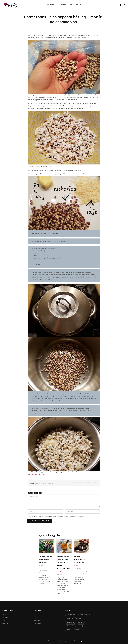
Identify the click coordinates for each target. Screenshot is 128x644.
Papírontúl (83, 641)
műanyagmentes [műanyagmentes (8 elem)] (72, 614)
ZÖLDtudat (51, 5)
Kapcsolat (5, 617)
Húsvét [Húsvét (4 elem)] (81, 626)
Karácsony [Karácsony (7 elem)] (85, 614)
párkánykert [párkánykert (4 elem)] (70, 626)
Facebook (72, 483)
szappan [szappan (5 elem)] (70, 618)
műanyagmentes (48, 483)
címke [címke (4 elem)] (69, 629)
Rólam (78, 5)
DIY (71, 5)
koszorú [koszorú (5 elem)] (79, 618)
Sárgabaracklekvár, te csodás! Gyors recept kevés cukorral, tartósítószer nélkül (63, 562)
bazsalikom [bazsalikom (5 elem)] (70, 622)
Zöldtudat (43, 568)
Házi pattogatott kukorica (37, 474)
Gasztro (63, 5)
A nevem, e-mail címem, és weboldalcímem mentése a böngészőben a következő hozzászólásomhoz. (57, 516)
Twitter (80, 483)
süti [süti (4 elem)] (77, 629)
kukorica (38, 483)
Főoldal (4, 614)
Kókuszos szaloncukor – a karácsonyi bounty (80, 559)
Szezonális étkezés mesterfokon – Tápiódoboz (45, 559)
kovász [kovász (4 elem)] (81, 622)
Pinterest (87, 483)
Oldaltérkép (5, 623)
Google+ (95, 483)
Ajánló (36, 614)
